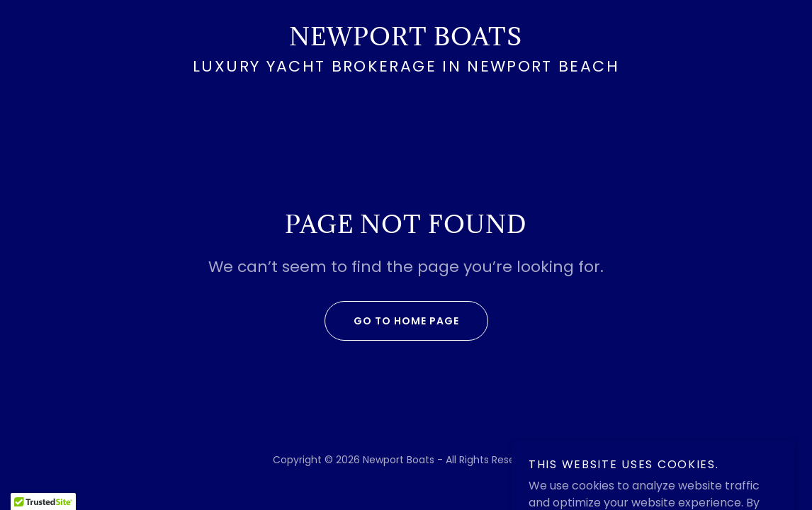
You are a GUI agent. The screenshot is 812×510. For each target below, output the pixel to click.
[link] (406, 41)
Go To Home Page (392, 321)
